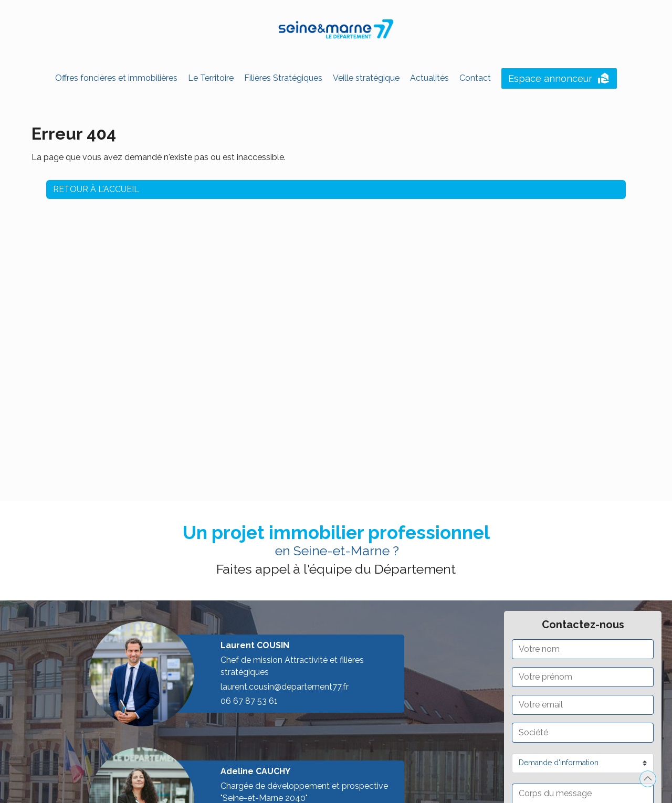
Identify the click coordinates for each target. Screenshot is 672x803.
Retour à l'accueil (96, 188)
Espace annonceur (559, 79)
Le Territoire (211, 78)
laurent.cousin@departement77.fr (285, 687)
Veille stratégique (366, 78)
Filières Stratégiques (283, 78)
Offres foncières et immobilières (116, 78)
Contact (475, 78)
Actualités (429, 78)
